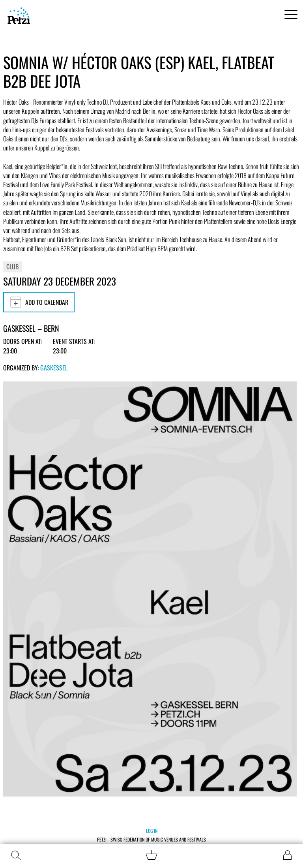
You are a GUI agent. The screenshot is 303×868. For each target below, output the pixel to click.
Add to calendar (39, 302)
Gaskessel (54, 368)
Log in (152, 831)
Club (12, 267)
